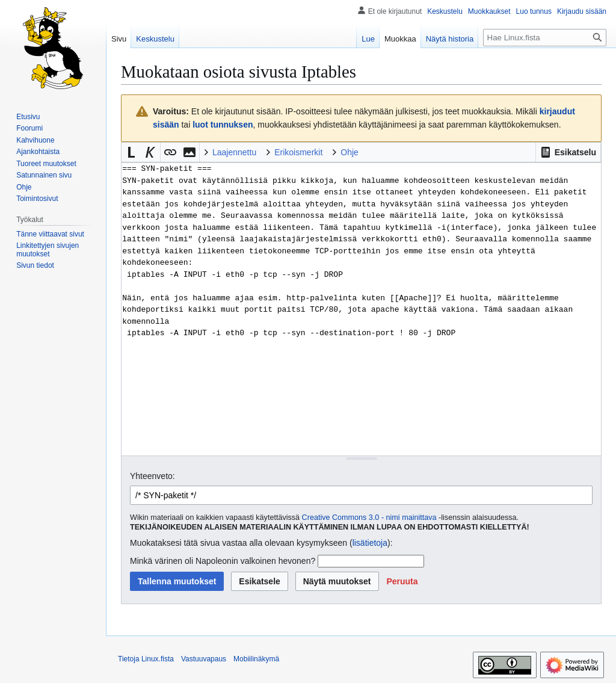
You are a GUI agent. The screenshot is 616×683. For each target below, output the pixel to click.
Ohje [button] (350, 152)
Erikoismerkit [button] (298, 152)
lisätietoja (370, 543)
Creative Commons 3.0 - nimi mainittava (369, 518)
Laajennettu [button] (234, 152)
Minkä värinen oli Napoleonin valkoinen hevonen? (223, 561)
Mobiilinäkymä (256, 659)
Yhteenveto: (152, 476)
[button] (568, 152)
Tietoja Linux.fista (146, 659)
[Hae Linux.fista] (545, 38)
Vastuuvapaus (204, 659)
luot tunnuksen (223, 125)
